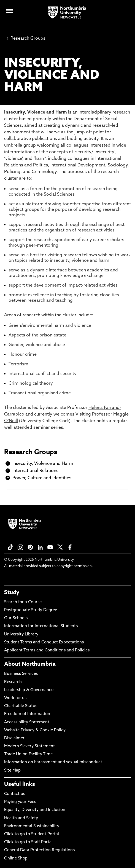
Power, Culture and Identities (42, 478)
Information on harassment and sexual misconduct (53, 762)
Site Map (12, 771)
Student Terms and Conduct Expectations (44, 642)
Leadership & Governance (29, 690)
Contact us (15, 794)
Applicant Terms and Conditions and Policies (47, 650)
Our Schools (16, 618)
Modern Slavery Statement (29, 746)
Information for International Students (41, 626)
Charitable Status (21, 706)
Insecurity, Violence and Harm (43, 464)
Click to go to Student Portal (32, 834)
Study (12, 593)
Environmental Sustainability (32, 826)
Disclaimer (14, 738)
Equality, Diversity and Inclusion (35, 810)
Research (13, 682)
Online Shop (16, 858)
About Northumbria (30, 664)
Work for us (15, 698)
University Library (21, 634)
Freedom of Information (27, 714)
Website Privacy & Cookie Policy (35, 730)
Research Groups (26, 39)
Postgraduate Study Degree (31, 610)
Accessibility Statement (27, 722)
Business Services (21, 674)
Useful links (20, 785)
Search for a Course (23, 602)
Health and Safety (21, 818)
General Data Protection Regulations (39, 850)
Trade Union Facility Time (28, 754)
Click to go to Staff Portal (28, 842)
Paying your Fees (20, 802)
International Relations (35, 471)
